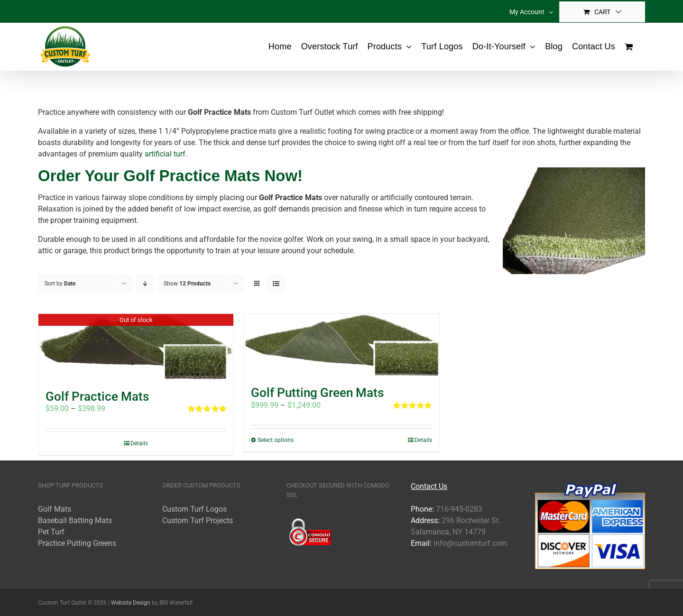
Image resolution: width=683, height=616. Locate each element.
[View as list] (276, 284)
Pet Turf (51, 532)
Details (139, 443)
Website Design (131, 603)
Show (187, 284)
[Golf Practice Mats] (136, 347)
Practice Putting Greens (77, 543)
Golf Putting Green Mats (317, 393)
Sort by (60, 284)
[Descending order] (145, 284)
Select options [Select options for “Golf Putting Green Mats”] (276, 440)
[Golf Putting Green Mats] (341, 345)
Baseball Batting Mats (75, 520)
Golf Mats (55, 509)
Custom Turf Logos (194, 509)
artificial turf (165, 154)
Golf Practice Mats (97, 396)
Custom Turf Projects (198, 520)
